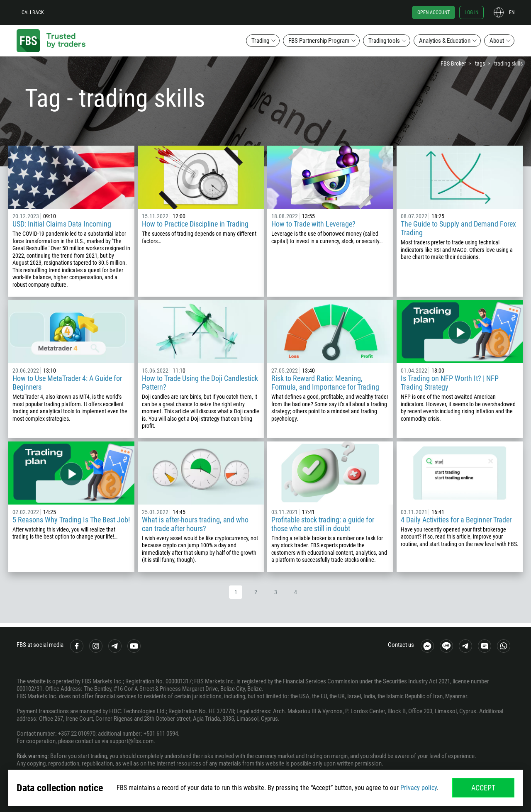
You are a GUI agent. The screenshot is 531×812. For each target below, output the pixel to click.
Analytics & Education (445, 41)
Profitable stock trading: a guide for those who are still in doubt (323, 524)
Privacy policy (419, 788)
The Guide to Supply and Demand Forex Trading (458, 228)
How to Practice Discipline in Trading (195, 224)
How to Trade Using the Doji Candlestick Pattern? (200, 383)
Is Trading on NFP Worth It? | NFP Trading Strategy (450, 383)
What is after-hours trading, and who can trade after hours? (195, 524)
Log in (471, 12)
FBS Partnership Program (319, 41)
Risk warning (32, 756)
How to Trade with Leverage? (313, 224)
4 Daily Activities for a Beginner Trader (456, 520)
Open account (434, 12)
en (512, 12)
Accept (483, 788)
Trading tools (384, 41)
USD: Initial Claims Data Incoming (62, 224)
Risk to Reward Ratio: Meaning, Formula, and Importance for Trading (325, 383)
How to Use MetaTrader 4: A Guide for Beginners (67, 383)
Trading (260, 41)
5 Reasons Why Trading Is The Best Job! (71, 520)
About (497, 41)
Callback (33, 12)
